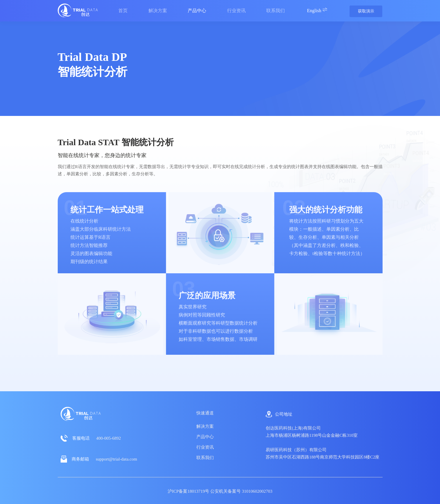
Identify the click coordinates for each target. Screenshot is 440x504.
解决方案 (205, 426)
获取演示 (366, 11)
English (317, 10)
